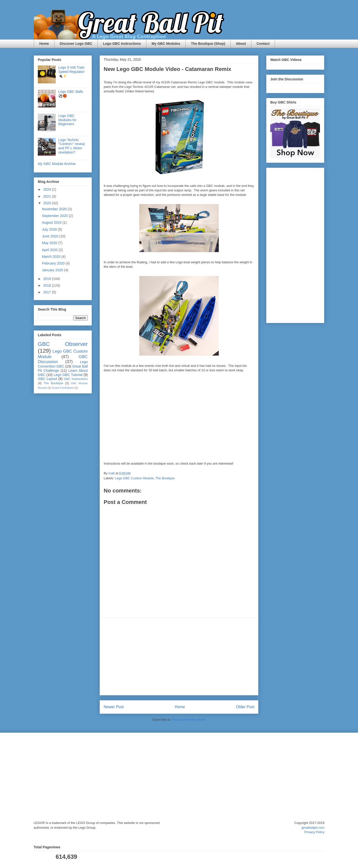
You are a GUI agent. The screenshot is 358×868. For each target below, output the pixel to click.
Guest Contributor (63, 388)
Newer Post (114, 707)
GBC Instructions (76, 379)
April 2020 (50, 250)
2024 (48, 189)
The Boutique (165, 478)
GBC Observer (63, 344)
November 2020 (55, 209)
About (241, 44)
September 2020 (55, 216)
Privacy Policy (314, 832)
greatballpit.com (313, 828)
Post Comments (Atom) (189, 720)
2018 (48, 285)
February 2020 (54, 263)
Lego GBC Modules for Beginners (67, 120)
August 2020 (52, 222)
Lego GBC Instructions (122, 44)
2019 (48, 279)
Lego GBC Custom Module (134, 478)
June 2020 (51, 236)
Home (44, 44)
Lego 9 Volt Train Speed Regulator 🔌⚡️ (71, 72)
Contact (263, 44)
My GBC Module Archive (57, 164)
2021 (48, 196)
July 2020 (50, 229)
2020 (48, 203)
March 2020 (52, 257)
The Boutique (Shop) (208, 44)
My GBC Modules (166, 44)
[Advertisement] (179, 656)
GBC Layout (47, 379)
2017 (48, 292)
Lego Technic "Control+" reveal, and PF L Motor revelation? (72, 146)
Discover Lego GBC (76, 44)
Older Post (245, 707)
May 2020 (50, 243)
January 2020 (53, 270)
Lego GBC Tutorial (68, 375)
